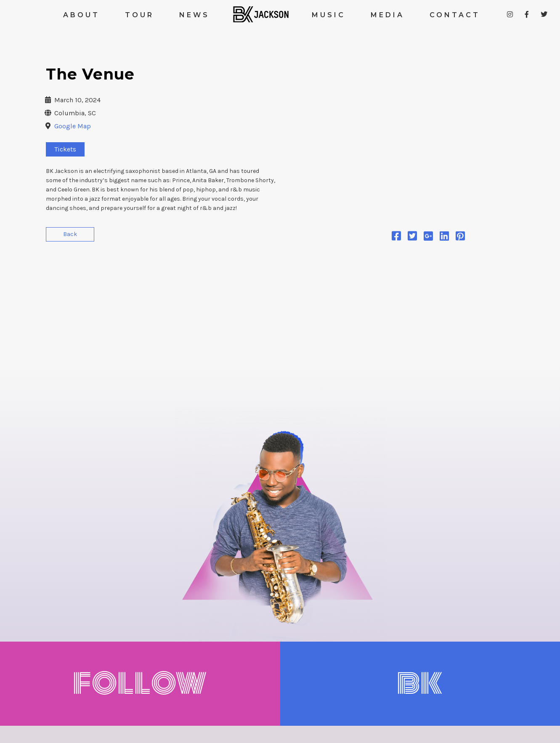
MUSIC (329, 15)
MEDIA (387, 15)
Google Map (73, 126)
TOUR (139, 15)
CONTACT (455, 15)
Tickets (65, 149)
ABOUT (81, 15)
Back (70, 234)
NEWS (194, 15)
